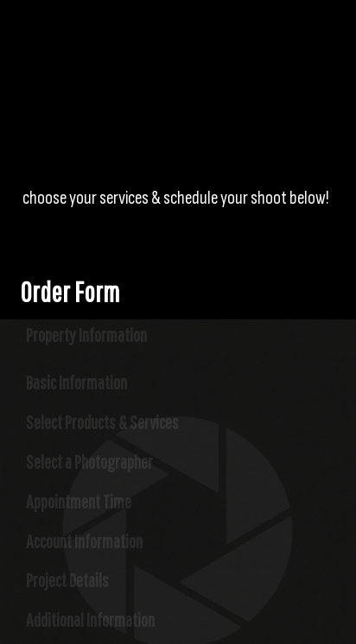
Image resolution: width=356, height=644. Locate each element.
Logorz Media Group (134, 56)
